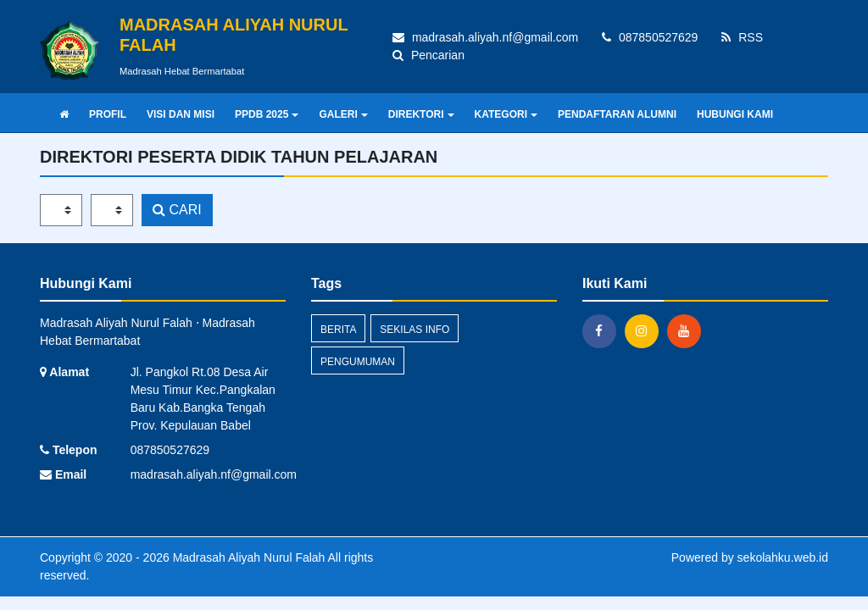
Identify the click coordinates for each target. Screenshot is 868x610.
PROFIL (108, 114)
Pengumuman (358, 362)
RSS (742, 37)
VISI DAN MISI (181, 114)
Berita (338, 330)
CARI (177, 210)
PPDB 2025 (267, 114)
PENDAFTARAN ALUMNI (617, 114)
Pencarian (428, 55)
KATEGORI (506, 114)
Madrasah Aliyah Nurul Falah (248, 557)
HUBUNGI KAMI (735, 114)
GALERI (343, 114)
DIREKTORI (421, 114)
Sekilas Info (415, 330)
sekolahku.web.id (783, 557)
